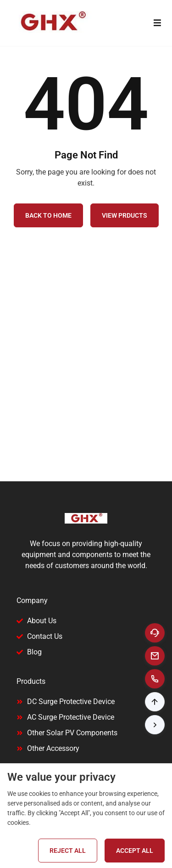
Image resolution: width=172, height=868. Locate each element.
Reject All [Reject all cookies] (68, 851)
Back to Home (48, 215)
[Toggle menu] (157, 23)
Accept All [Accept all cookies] (135, 851)
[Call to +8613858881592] (155, 679)
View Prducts (125, 215)
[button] (155, 702)
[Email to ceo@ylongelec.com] (155, 656)
